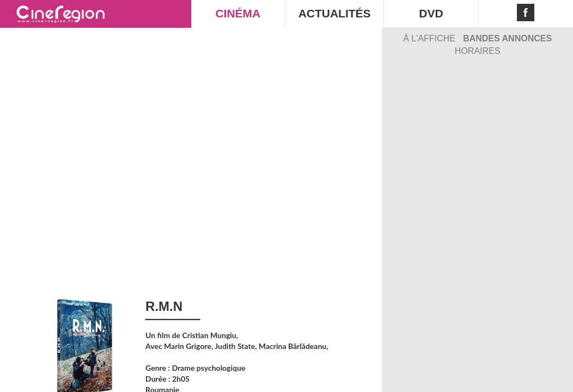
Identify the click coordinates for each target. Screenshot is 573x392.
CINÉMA (238, 13)
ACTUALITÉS (335, 13)
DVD (431, 13)
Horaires (478, 51)
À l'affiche (430, 38)
